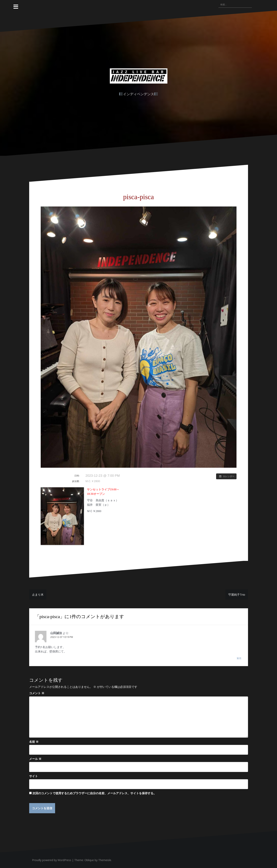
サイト (33, 776)
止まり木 (38, 594)
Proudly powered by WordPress (52, 860)
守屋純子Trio (237, 594)
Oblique (89, 860)
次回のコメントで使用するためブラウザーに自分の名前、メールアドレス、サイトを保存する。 (94, 793)
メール (35, 759)
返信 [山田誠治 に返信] (239, 658)
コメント (37, 693)
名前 (34, 742)
